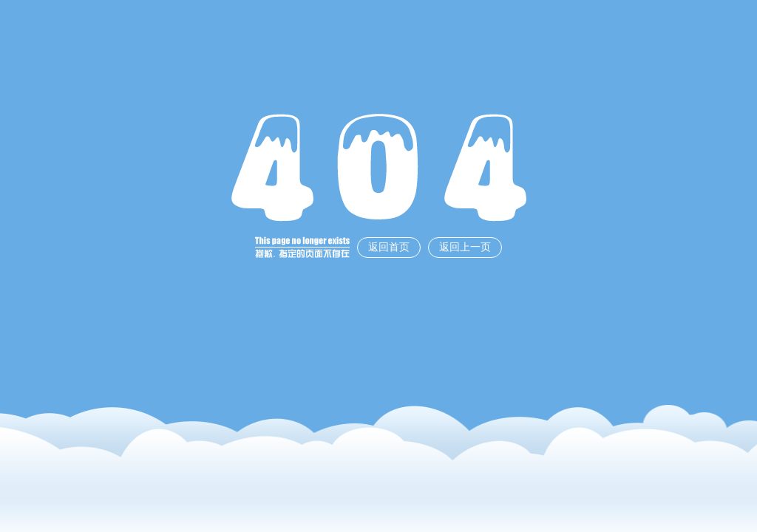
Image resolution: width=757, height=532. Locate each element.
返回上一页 (465, 247)
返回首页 (389, 247)
